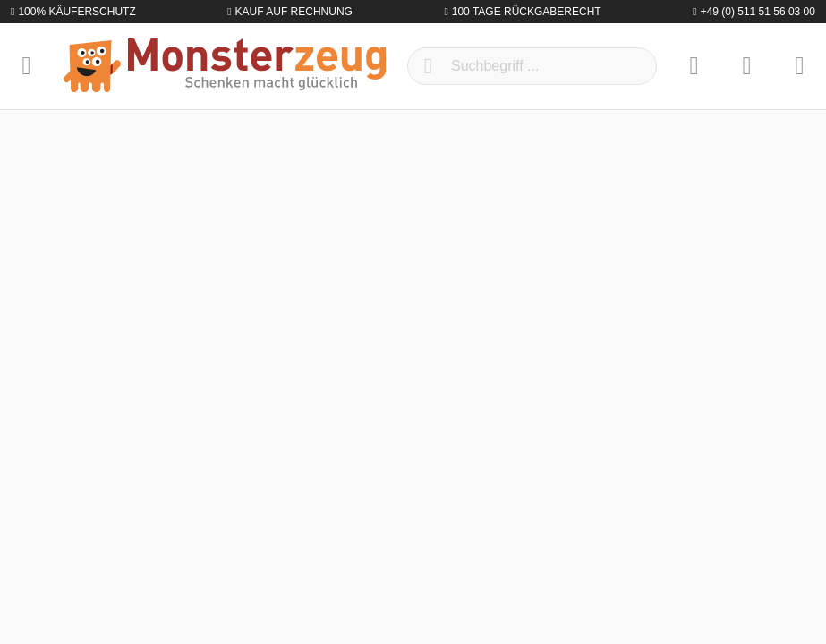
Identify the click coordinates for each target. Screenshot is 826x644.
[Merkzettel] (694, 66)
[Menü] (26, 66)
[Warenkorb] (800, 66)
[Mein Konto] (747, 66)
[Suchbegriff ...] (532, 66)
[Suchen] (428, 66)
